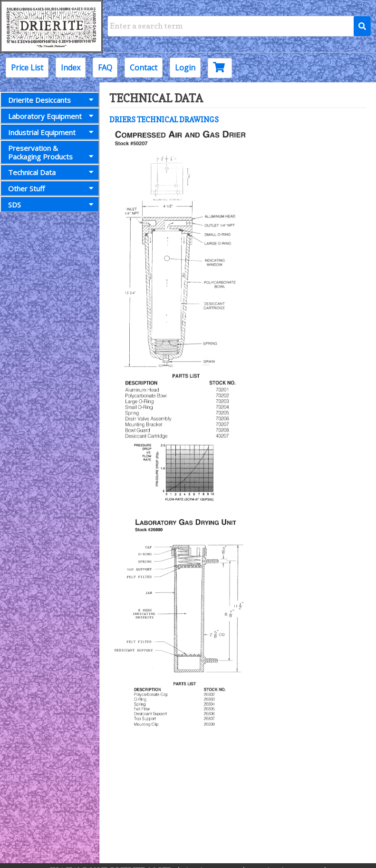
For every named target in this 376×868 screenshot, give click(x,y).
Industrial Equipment (53, 132)
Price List (27, 68)
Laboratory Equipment (53, 116)
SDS (53, 205)
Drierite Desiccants (53, 100)
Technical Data (53, 172)
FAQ (105, 68)
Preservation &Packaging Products (53, 152)
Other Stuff (53, 188)
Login (185, 68)
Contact (144, 68)
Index (71, 68)
